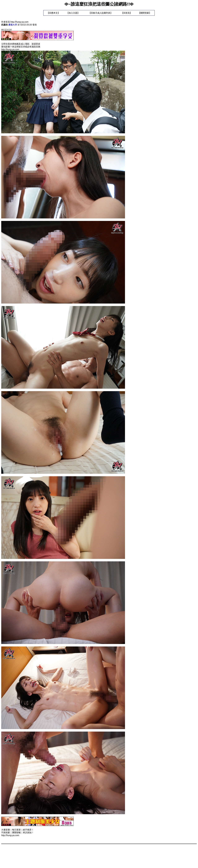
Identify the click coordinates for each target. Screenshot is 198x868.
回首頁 (127, 13)
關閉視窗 (145, 13)
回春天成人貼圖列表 (101, 13)
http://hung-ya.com (19, 22)
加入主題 (73, 13)
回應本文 (53, 13)
